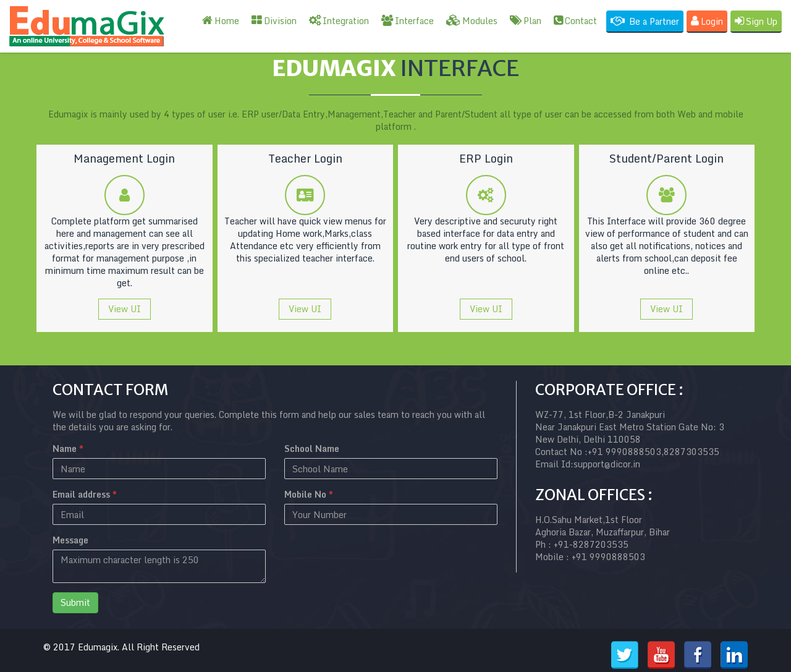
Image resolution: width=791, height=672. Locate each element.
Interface (408, 21)
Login (707, 21)
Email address (85, 495)
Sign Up (756, 21)
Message (70, 540)
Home (221, 21)
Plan (526, 21)
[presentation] (378, 558)
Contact (575, 21)
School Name (312, 449)
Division (274, 21)
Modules (472, 21)
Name (68, 449)
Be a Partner (645, 21)
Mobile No (309, 495)
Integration (339, 21)
